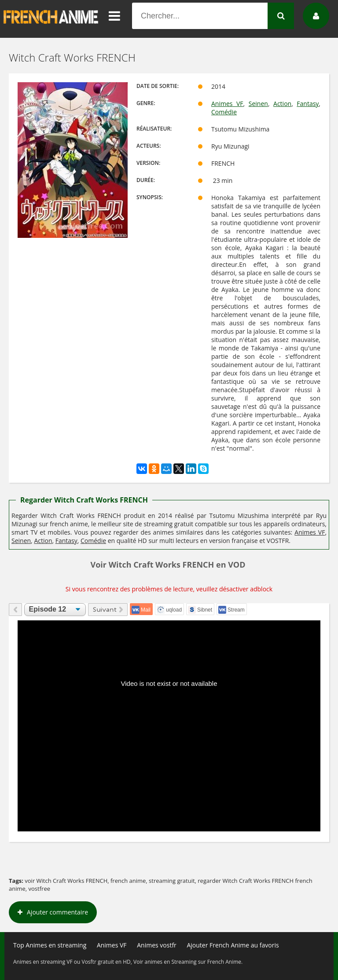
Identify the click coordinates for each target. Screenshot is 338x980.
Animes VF (227, 104)
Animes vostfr (157, 945)
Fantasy (308, 104)
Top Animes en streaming (50, 945)
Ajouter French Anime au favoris (233, 945)
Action (282, 104)
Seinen (258, 104)
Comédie (224, 112)
